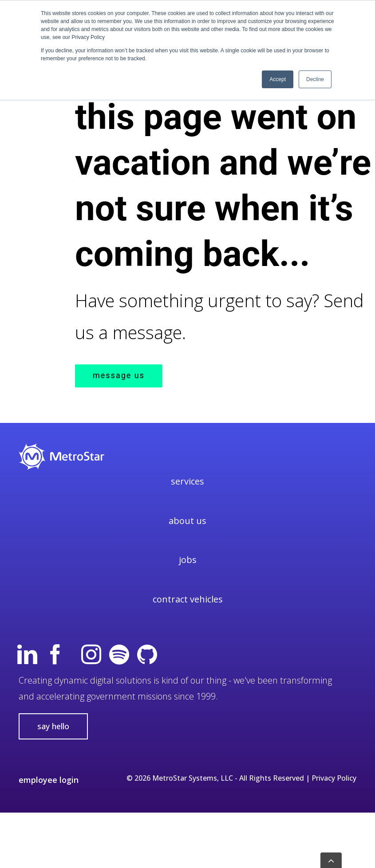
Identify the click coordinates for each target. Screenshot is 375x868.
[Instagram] (91, 655)
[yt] (73, 655)
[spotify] (119, 655)
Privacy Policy (334, 778)
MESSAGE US (119, 376)
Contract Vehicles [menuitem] (188, 599)
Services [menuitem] (187, 481)
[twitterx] (175, 655)
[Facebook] (55, 655)
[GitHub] (147, 655)
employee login (49, 780)
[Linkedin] (27, 655)
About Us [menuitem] (187, 521)
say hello (53, 726)
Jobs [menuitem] (188, 560)
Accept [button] (278, 79)
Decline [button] (315, 79)
